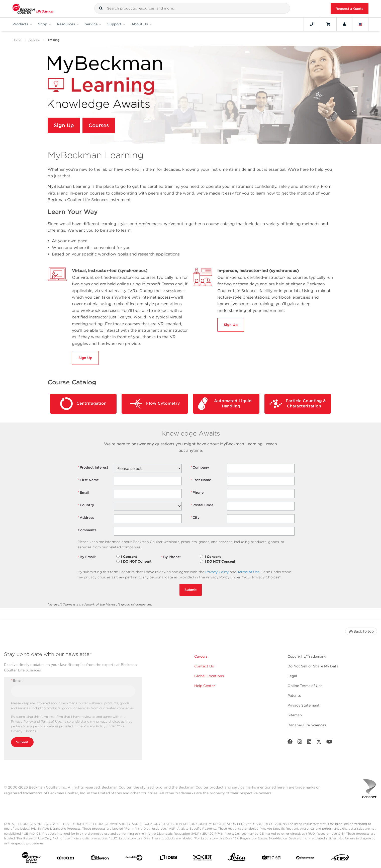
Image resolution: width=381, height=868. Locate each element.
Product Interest (93, 467)
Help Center (205, 686)
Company (200, 467)
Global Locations (209, 676)
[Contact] (312, 24)
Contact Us (204, 666)
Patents (294, 696)
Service (34, 40)
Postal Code (202, 505)
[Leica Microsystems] (237, 859)
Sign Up (65, 126)
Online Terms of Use (305, 686)
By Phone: (171, 557)
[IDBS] (168, 859)
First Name (88, 480)
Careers (201, 656)
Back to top (361, 631)
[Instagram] (300, 743)
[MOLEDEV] (271, 858)
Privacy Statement (304, 705)
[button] (101, 8)
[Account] (344, 24)
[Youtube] (329, 743)
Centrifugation (83, 404)
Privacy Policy (217, 572)
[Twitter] (319, 743)
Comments (87, 530)
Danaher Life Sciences (307, 725)
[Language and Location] (360, 24)
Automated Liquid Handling (225, 404)
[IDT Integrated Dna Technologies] (203, 859)
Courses (102, 126)
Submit (191, 590)
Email (83, 493)
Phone (197, 493)
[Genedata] (134, 859)
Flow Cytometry (155, 404)
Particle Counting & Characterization (298, 404)
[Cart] (328, 24)
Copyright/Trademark (307, 656)
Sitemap (295, 715)
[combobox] (192, 8)
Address (86, 518)
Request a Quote (350, 9)
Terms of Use (249, 572)
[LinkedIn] (309, 743)
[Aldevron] (100, 859)
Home (17, 40)
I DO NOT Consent (136, 561)
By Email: (87, 557)
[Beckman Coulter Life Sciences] (33, 9)
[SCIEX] (340, 859)
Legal (292, 676)
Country (86, 505)
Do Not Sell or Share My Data (313, 666)
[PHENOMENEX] (305, 858)
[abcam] (66, 859)
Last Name (201, 480)
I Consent (129, 557)
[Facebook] (290, 743)
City (195, 518)
